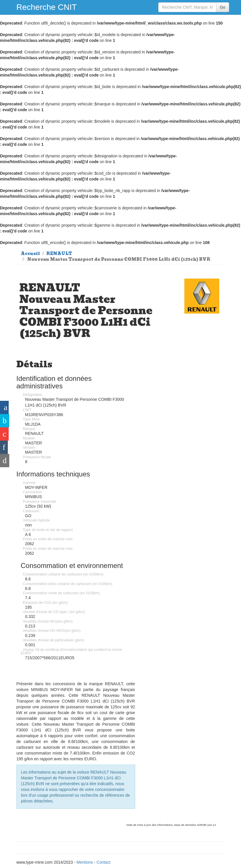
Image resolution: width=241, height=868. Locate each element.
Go (223, 7)
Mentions (85, 862)
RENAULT (59, 254)
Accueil (30, 254)
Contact (104, 862)
